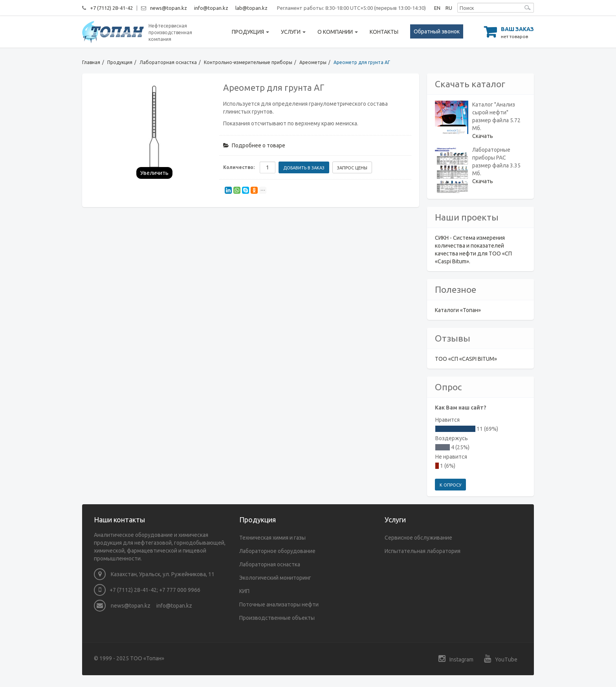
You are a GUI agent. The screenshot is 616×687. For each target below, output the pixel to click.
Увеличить (154, 173)
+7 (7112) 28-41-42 (111, 8)
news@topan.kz (169, 8)
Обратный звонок (437, 31)
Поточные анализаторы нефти (279, 604)
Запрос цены (352, 168)
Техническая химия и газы (272, 538)
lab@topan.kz (251, 8)
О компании (338, 32)
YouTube (501, 659)
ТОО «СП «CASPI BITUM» (466, 359)
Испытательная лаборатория (423, 551)
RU (449, 8)
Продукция (250, 32)
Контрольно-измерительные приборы (248, 62)
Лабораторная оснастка (168, 62)
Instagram (456, 659)
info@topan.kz (211, 8)
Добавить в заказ (304, 168)
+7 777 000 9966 (180, 590)
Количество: (239, 167)
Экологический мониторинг (275, 578)
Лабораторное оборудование (277, 551)
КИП (244, 591)
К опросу (450, 485)
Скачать (483, 136)
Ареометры (313, 62)
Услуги (293, 32)
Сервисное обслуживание (418, 538)
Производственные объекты (277, 618)
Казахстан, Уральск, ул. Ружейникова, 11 (154, 574)
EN (437, 8)
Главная (91, 62)
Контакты (384, 32)
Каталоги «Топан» (458, 310)
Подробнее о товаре (254, 145)
